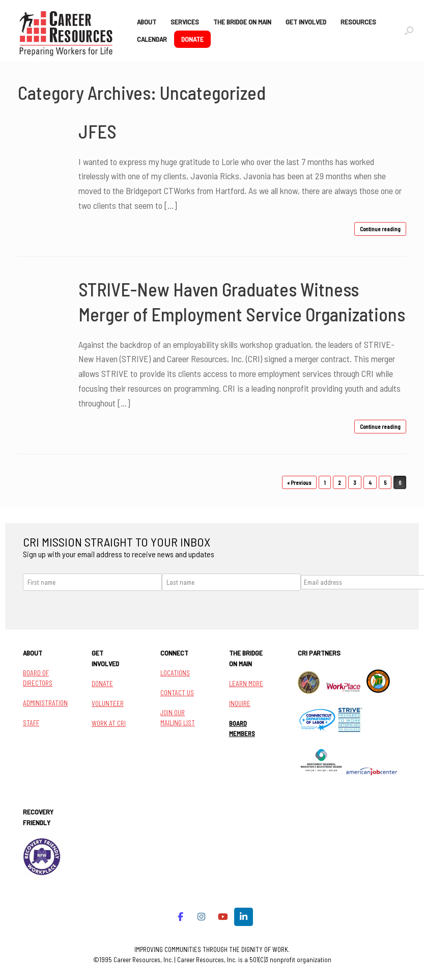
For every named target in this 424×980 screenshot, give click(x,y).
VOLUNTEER (108, 703)
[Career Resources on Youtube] (223, 917)
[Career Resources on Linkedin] (244, 917)
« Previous (299, 483)
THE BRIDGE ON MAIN (242, 22)
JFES (97, 131)
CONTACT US (177, 693)
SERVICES (185, 22)
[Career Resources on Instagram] (202, 917)
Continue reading (380, 229)
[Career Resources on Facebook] (180, 917)
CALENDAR (152, 39)
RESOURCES (358, 22)
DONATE (192, 39)
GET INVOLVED (306, 22)
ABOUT (147, 22)
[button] (409, 31)
